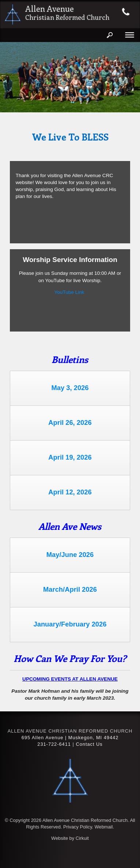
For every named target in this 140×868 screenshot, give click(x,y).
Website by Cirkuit (70, 838)
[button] (130, 77)
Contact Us (89, 744)
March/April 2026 (70, 589)
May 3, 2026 (70, 388)
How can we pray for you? (70, 658)
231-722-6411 (54, 744)
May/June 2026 (70, 555)
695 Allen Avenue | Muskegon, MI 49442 (70, 738)
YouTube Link (69, 292)
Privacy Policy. (78, 827)
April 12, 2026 (70, 492)
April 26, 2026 (70, 422)
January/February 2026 (70, 624)
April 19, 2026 (70, 457)
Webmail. (104, 827)
